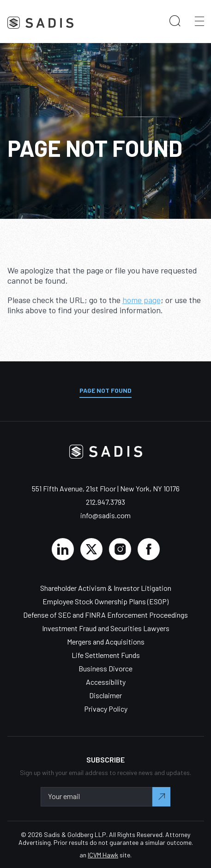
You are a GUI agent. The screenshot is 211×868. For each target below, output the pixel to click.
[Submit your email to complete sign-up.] (161, 797)
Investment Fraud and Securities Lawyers (106, 628)
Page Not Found (105, 390)
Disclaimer (105, 695)
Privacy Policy (106, 709)
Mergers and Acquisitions (106, 642)
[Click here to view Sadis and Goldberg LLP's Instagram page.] (120, 549)
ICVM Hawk (103, 855)
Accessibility (106, 682)
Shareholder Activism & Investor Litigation (106, 588)
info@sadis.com (105, 515)
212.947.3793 (105, 502)
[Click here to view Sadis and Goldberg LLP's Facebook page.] (149, 549)
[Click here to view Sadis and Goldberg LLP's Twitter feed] (91, 549)
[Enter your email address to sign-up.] (96, 797)
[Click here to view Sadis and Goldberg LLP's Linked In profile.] (63, 549)
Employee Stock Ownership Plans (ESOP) (105, 601)
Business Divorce (105, 668)
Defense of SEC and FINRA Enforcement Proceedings (105, 615)
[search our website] (175, 22)
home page (142, 300)
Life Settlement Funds (106, 655)
